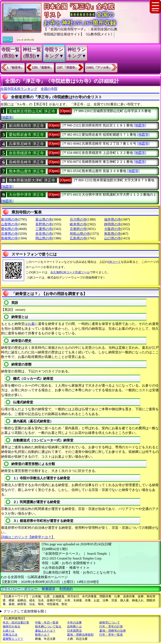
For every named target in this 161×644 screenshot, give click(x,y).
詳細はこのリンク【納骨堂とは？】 (28, 537)
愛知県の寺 (9, 229)
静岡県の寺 (113, 224)
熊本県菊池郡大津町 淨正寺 (32, 180)
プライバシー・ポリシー (19, 589)
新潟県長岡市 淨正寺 (26, 126)
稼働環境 (48, 589)
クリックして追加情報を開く (25, 611)
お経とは (9, 631)
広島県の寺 (78, 238)
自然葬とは (74, 627)
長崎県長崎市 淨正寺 (26, 162)
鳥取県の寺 (113, 234)
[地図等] (7, 117)
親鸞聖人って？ (13, 639)
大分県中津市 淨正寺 (26, 195)
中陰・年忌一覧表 (47, 623)
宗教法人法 (10, 635)
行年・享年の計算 (111, 627)
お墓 (31, 324)
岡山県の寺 (44, 238)
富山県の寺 (44, 219)
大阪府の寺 (113, 229)
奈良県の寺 (44, 234)
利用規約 (66, 589)
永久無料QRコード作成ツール (70, 272)
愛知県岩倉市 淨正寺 (26, 135)
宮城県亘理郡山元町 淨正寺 (32, 111)
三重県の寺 (44, 229)
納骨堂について (110, 623)
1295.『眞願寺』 (43, 68)
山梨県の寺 (9, 224)
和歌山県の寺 (80, 234)
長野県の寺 (44, 224)
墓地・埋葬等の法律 (113, 631)
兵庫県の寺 (9, 234)
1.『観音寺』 (15, 68)
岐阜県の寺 (78, 224)
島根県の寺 (9, 238)
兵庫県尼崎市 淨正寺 (26, 144)
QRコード (114, 262)
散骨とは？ (42, 635)
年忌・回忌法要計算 (16, 623)
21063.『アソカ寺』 (99, 68)
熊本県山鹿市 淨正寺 (26, 171)
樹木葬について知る (48, 627)
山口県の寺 (113, 238)
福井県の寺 (113, 219)
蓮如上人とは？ (45, 631)
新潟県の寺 (9, 219)
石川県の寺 (78, 219)
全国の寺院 (49, 89)
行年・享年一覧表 (111, 635)
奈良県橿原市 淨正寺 (26, 153)
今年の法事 (74, 623)
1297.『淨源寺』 (67, 68)
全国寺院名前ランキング (19, 89)
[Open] (66, 111)
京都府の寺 (78, 229)
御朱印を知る (12, 627)
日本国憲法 (74, 631)
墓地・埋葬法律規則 (80, 635)
